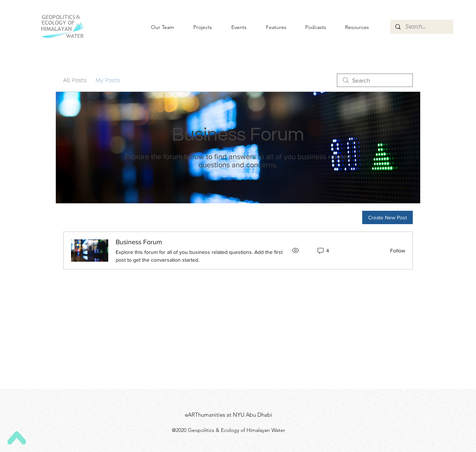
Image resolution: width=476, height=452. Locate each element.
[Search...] (421, 27)
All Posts (75, 80)
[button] (233, 27)
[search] (375, 80)
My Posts (108, 80)
